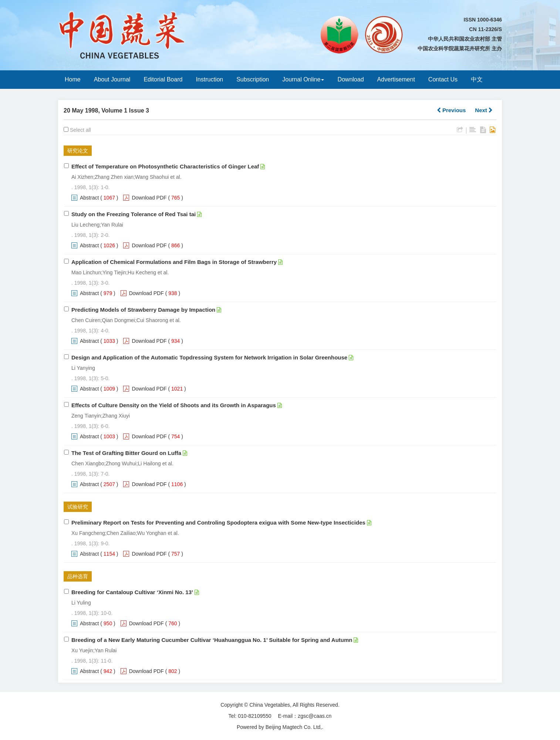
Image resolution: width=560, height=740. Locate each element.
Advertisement (396, 79)
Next (484, 110)
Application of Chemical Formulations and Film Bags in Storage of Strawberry (174, 262)
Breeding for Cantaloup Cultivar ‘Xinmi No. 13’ (132, 592)
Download (350, 79)
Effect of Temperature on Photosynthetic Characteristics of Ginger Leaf (165, 166)
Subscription (253, 79)
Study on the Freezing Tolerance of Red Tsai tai (134, 214)
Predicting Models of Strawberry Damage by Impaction (143, 310)
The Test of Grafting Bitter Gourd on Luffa (126, 453)
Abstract (89, 198)
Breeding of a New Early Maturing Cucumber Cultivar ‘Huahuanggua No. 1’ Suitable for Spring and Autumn (212, 640)
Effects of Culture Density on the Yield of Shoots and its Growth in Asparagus (174, 405)
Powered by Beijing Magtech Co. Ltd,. (280, 727)
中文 (477, 79)
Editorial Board (163, 79)
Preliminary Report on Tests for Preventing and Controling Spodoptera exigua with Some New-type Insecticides (218, 523)
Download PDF (149, 198)
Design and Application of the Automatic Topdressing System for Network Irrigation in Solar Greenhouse (209, 357)
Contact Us (443, 79)
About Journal (112, 79)
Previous (451, 110)
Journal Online (303, 79)
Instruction (209, 79)
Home (73, 79)
